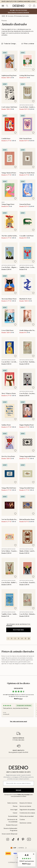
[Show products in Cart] (34, 6)
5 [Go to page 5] (25, 639)
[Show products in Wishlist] (30, 6)
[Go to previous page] (8, 639)
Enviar (18, 790)
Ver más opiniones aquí (18, 721)
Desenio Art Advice (26, 803)
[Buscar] (7, 6)
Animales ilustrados (22, 16)
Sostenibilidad (13, 816)
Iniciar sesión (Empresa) (10, 834)
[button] (27, 859)
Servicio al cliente (25, 806)
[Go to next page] (29, 639)
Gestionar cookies (26, 823)
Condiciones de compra (27, 813)
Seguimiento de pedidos (27, 810)
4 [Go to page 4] (22, 639)
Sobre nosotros (12, 803)
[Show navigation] (3, 6)
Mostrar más (18, 630)
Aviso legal (14, 810)
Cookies (22, 820)
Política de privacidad (23, 795)
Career (15, 813)
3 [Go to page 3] (19, 639)
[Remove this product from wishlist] (15, 70)
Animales (11, 16)
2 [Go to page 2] (15, 639)
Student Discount (12, 825)
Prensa (15, 806)
